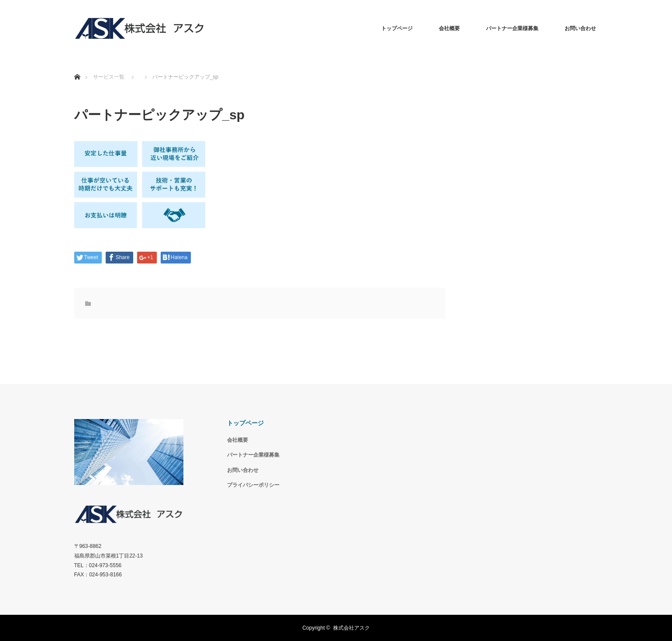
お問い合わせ (580, 28)
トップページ (397, 28)
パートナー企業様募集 (512, 28)
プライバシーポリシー (253, 485)
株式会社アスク (352, 628)
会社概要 (449, 28)
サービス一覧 (109, 77)
